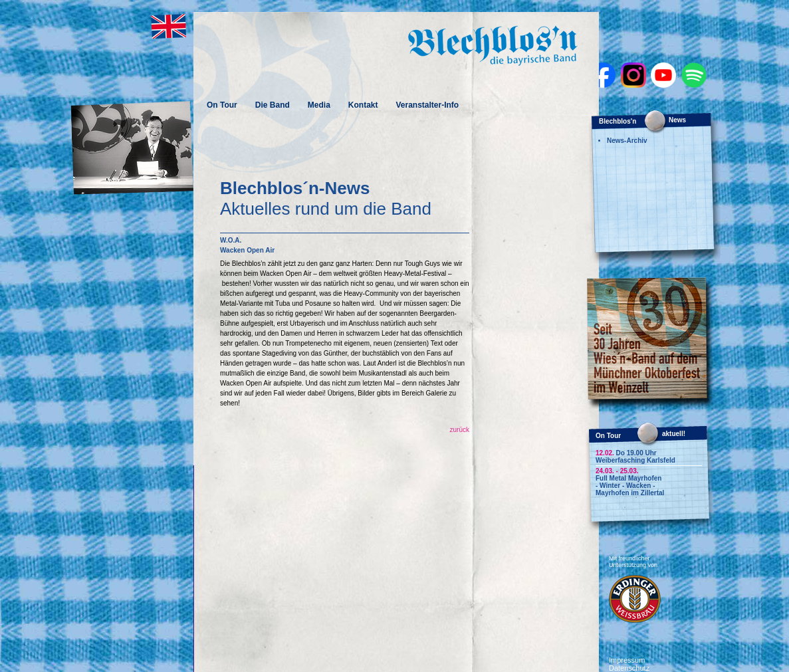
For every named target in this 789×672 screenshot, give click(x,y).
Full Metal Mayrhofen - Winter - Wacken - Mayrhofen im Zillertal (630, 486)
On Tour (222, 105)
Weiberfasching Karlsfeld (635, 460)
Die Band (273, 105)
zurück (460, 430)
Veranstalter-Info (427, 105)
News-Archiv (627, 141)
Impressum (627, 660)
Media (319, 105)
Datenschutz (629, 668)
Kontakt (363, 105)
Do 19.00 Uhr (626, 453)
